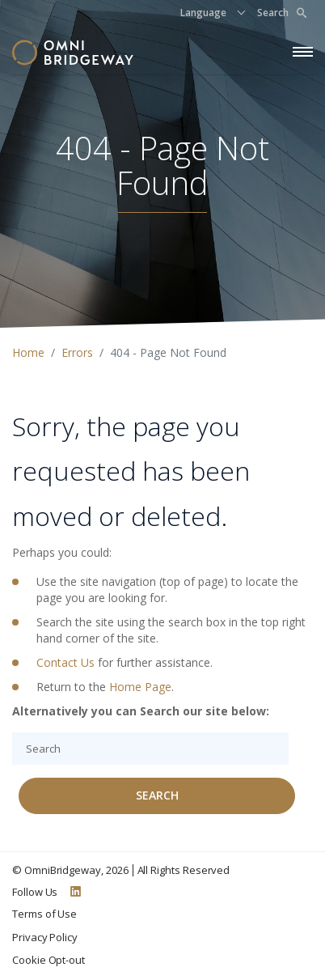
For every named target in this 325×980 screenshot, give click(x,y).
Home (28, 352)
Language (203, 13)
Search (282, 13)
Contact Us (65, 662)
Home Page (140, 687)
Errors (77, 352)
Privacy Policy (45, 937)
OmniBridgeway (63, 870)
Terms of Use (44, 914)
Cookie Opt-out (49, 960)
